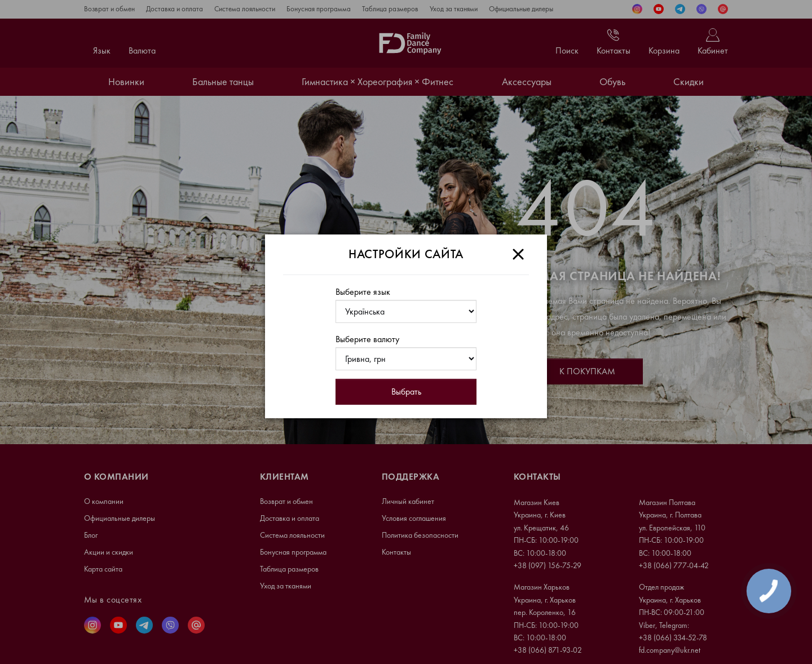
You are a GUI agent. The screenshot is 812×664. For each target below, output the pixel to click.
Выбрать (406, 391)
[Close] (518, 254)
